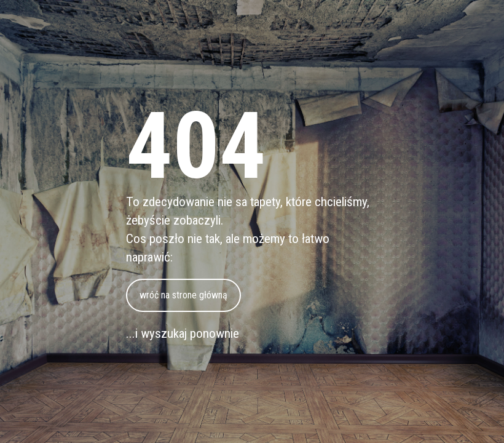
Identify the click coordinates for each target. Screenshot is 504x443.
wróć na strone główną (183, 295)
